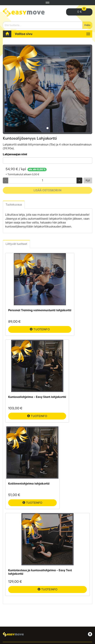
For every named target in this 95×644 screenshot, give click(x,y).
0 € (82, 11)
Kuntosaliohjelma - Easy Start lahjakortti (37, 397)
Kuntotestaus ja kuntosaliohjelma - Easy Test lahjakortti (40, 572)
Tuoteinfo (40, 329)
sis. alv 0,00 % (37, 169)
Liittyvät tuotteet (16, 244)
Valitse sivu (24, 34)
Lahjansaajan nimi (15, 154)
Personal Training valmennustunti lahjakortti (40, 310)
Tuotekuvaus (14, 205)
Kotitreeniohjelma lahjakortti (29, 484)
